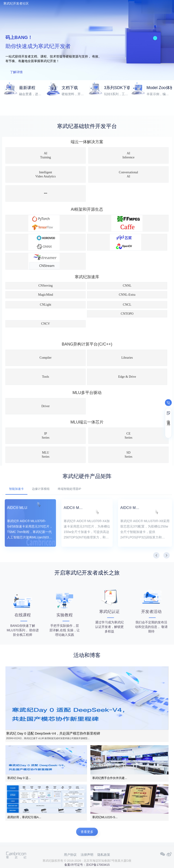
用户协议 (70, 855)
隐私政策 (104, 855)
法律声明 (87, 855)
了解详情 (16, 72)
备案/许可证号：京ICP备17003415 (87, 865)
